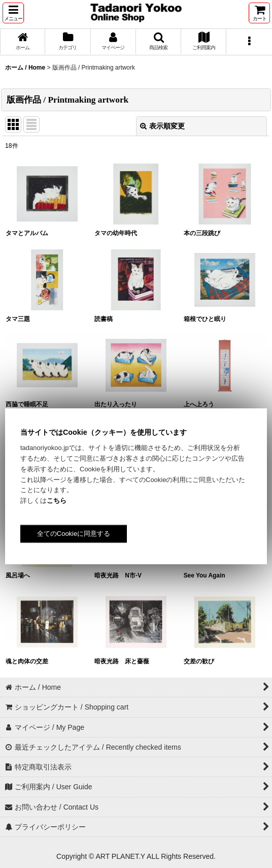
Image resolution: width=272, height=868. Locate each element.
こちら (57, 501)
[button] (13, 13)
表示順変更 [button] (162, 126)
